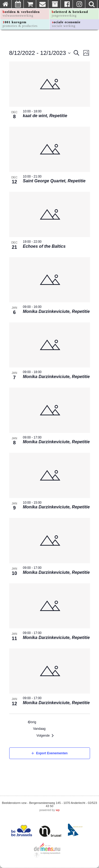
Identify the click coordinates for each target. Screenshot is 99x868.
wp (58, 810)
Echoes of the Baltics (44, 246)
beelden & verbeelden (21, 14)
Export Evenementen (52, 753)
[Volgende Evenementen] (46, 736)
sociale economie (66, 24)
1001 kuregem (20, 24)
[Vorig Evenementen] (32, 722)
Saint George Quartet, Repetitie (54, 181)
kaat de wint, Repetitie (45, 116)
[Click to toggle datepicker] (40, 53)
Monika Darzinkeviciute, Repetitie (56, 311)
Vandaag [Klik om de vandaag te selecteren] (41, 729)
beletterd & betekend (70, 14)
